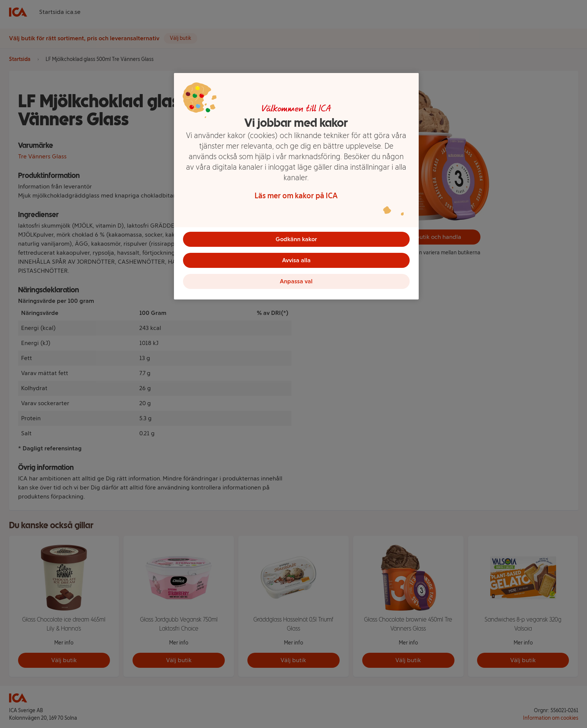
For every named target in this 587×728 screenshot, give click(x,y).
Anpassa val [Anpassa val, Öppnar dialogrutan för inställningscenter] (296, 281)
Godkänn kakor (296, 239)
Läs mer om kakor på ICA (296, 196)
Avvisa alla (296, 260)
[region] (296, 186)
